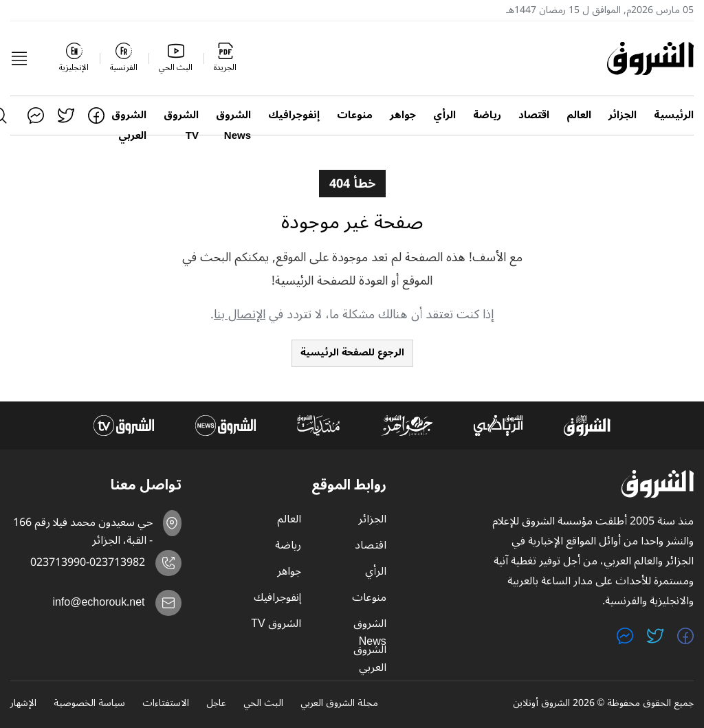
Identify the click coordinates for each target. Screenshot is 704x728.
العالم (579, 115)
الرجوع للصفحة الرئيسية (352, 352)
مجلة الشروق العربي (339, 704)
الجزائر (623, 115)
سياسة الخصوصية (89, 704)
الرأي (444, 115)
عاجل (216, 704)
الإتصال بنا (240, 314)
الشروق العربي (129, 115)
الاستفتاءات (166, 704)
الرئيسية (674, 115)
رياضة (487, 115)
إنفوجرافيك (294, 115)
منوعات (355, 115)
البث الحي (263, 704)
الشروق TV (181, 115)
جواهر (403, 115)
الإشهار (23, 704)
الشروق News (233, 115)
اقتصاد (534, 115)
